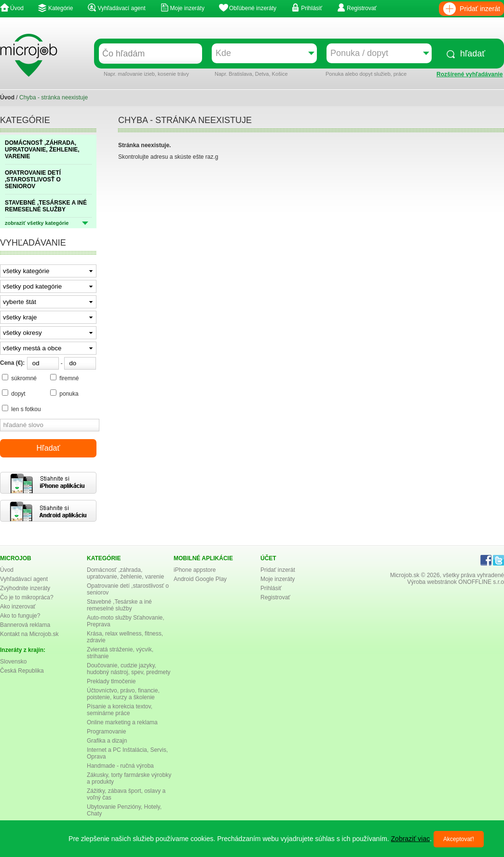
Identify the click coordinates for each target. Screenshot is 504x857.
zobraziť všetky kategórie (37, 223)
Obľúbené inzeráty (253, 8)
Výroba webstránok (432, 582)
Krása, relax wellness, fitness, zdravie (125, 637)
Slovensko (13, 662)
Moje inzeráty (187, 8)
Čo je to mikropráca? (27, 597)
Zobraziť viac (411, 839)
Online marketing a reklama (122, 722)
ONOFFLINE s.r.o (481, 582)
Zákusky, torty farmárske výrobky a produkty (129, 778)
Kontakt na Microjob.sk (29, 634)
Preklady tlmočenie (111, 681)
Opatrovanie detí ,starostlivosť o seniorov (128, 589)
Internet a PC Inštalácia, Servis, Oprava (127, 753)
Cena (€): (12, 363)
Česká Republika (22, 671)
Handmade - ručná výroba (120, 766)
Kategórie (61, 8)
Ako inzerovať (18, 607)
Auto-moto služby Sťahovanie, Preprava (126, 621)
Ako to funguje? (20, 616)
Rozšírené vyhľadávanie (470, 74)
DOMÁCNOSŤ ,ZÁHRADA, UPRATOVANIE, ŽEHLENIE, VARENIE (42, 150)
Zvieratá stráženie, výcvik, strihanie (120, 653)
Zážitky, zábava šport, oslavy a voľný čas (126, 794)
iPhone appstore (195, 570)
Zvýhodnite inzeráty (25, 588)
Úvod (17, 8)
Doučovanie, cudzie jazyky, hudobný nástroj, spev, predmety (129, 669)
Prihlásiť (312, 8)
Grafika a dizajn (107, 741)
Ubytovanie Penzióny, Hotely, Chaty (124, 810)
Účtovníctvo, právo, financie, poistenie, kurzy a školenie (123, 694)
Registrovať (362, 8)
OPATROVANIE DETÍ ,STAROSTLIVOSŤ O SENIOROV (33, 180)
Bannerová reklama (25, 625)
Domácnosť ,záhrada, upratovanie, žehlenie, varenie (125, 573)
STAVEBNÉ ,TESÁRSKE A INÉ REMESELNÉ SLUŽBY (46, 206)
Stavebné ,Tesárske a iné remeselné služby (119, 605)
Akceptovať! (459, 839)
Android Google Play (200, 579)
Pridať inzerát (480, 9)
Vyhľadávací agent (121, 8)
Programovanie (106, 732)
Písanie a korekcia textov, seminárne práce (120, 710)
